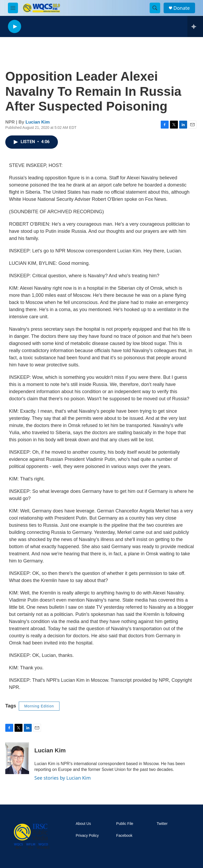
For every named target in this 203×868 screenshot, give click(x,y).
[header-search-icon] (155, 8)
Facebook (124, 836)
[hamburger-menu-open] (13, 8)
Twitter (162, 824)
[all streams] (195, 26)
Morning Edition (39, 706)
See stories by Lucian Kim (63, 778)
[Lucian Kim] (17, 758)
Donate (182, 8)
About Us (83, 824)
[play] (15, 27)
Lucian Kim (38, 122)
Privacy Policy (87, 836)
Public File (125, 824)
